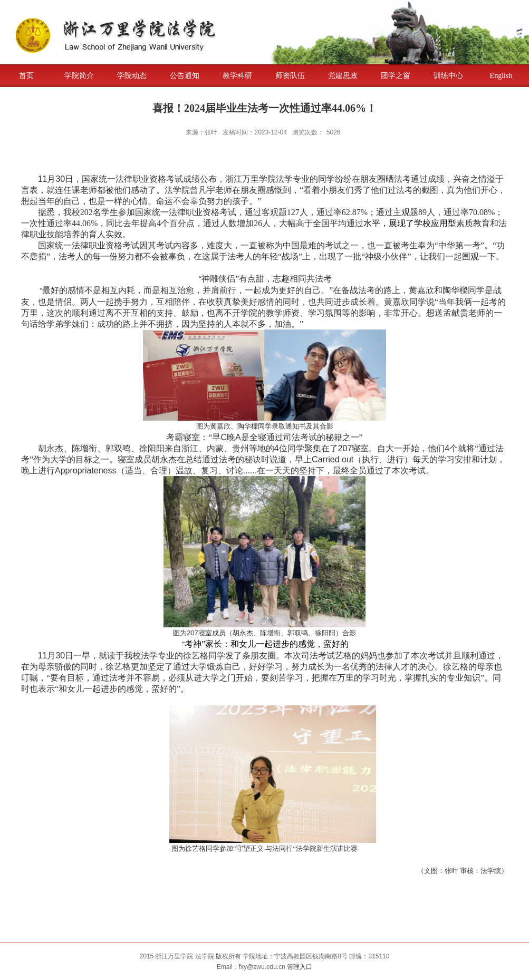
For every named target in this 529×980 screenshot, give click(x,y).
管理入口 (300, 967)
